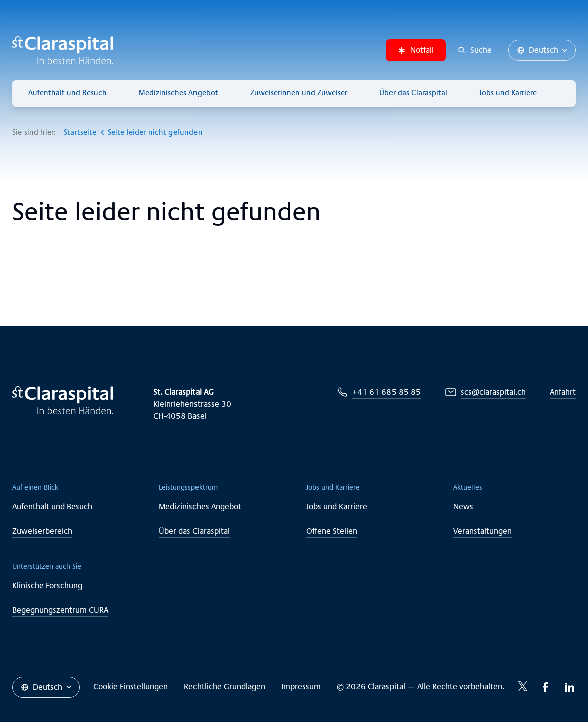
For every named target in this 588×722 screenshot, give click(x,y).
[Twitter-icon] (523, 686)
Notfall (416, 50)
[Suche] (475, 50)
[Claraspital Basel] (63, 50)
